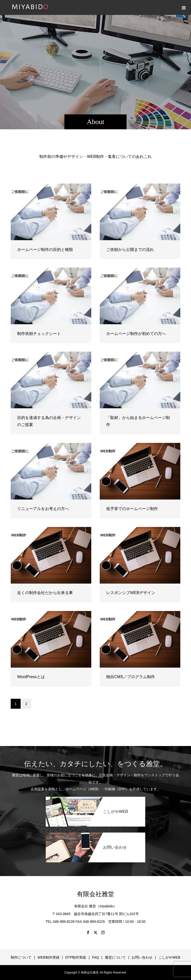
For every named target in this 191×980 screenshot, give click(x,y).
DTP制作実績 (76, 957)
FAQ (95, 957)
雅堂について (115, 957)
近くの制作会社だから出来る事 (45, 593)
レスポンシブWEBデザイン (131, 593)
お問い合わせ (142, 957)
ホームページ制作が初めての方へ (136, 334)
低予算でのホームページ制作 (132, 509)
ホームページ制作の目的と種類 (45, 250)
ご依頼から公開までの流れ (130, 250)
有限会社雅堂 (95, 894)
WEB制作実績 (48, 957)
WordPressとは (31, 677)
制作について (21, 957)
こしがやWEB (169, 957)
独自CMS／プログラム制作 (131, 677)
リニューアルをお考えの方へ (43, 509)
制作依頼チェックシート (39, 334)
